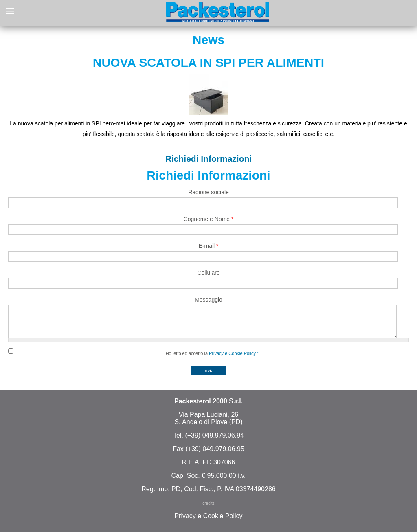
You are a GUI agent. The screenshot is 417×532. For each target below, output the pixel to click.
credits (208, 509)
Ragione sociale (208, 192)
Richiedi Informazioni (208, 159)
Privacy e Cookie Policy (232, 359)
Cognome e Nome (209, 219)
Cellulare (208, 273)
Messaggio (208, 300)
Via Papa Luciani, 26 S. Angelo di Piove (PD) (208, 424)
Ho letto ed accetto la (212, 359)
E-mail (208, 246)
